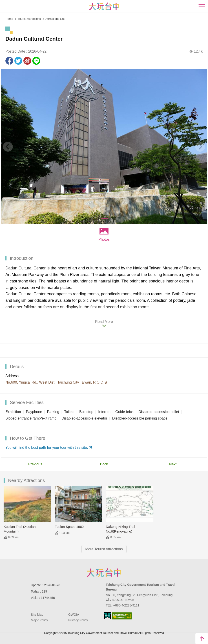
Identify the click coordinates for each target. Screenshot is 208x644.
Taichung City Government (104, 573)
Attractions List (55, 19)
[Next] (200, 147)
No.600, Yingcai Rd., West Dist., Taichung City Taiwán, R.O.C (55, 382)
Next (173, 464)
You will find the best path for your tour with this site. (47, 447)
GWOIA (74, 615)
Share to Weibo (27, 61)
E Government (107, 616)
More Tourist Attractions (104, 549)
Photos (104, 239)
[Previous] (8, 147)
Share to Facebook (9, 61)
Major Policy (39, 620)
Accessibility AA (122, 616)
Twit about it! (18, 61)
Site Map (37, 615)
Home (9, 19)
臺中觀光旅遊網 (104, 6)
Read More (104, 322)
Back (104, 464)
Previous (35, 464)
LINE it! (36, 61)
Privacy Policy (78, 620)
